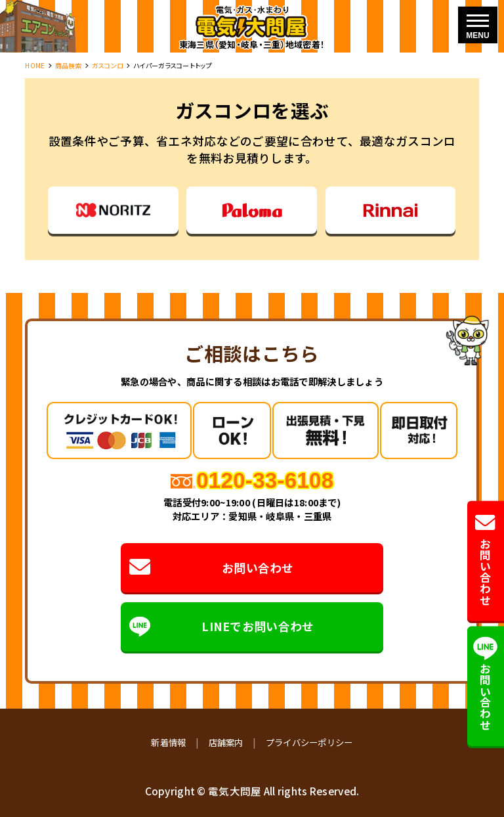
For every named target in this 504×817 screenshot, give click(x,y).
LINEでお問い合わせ (222, 627)
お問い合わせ (212, 567)
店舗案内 (226, 742)
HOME (35, 65)
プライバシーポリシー (309, 742)
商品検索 (69, 65)
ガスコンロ (108, 65)
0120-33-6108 (265, 480)
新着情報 (168, 742)
